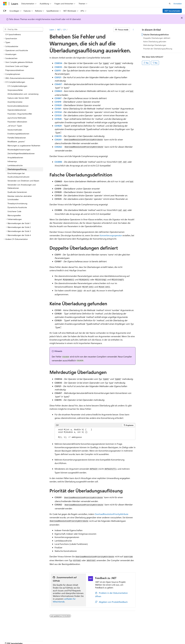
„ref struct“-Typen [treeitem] (15, 126)
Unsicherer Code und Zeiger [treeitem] (17, 66)
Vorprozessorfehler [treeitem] (15, 90)
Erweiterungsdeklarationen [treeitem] (18, 134)
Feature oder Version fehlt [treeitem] (18, 98)
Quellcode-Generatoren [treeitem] (17, 192)
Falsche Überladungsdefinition (156, 35)
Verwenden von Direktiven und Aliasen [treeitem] (23, 181)
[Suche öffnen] (170, 4)
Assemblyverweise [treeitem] (15, 102)
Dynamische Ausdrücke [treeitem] (17, 207)
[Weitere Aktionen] (133, 30)
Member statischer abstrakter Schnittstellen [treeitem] (20, 198)
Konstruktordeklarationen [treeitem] (18, 106)
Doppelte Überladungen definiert (157, 38)
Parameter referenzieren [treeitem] (17, 122)
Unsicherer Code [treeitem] (14, 211)
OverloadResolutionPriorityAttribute (111, 514)
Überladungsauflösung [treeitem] (17, 169)
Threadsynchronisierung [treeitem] (17, 203)
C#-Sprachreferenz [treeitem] (13, 34)
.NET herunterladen (172, 11)
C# (64, 30)
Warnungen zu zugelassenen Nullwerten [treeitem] (24, 146)
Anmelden (178, 4)
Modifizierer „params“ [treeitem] (16, 141)
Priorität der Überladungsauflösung (158, 49)
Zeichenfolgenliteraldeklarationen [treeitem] (21, 153)
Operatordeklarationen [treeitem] (17, 110)
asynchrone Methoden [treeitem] (17, 118)
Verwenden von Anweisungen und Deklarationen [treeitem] (22, 186)
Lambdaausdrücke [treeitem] (15, 165)
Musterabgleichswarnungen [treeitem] (19, 150)
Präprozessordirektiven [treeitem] (15, 70)
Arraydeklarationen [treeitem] (15, 157)
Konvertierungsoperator (111, 235)
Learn (52, 30)
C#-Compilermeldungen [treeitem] (17, 86)
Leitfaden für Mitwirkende (64, 600)
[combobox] (23, 29)
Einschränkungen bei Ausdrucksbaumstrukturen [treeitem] (18, 175)
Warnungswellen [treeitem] (14, 215)
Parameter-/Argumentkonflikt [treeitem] (20, 114)
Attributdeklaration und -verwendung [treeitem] (23, 94)
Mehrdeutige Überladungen (155, 45)
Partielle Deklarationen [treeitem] (17, 138)
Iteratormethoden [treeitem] (15, 130)
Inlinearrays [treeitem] (12, 161)
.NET (59, 30)
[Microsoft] (5, 4)
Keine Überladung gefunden (155, 41)
